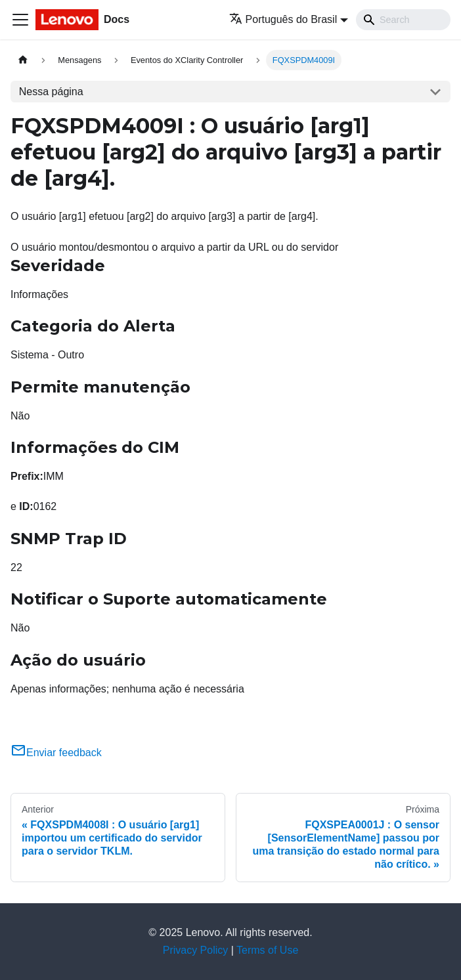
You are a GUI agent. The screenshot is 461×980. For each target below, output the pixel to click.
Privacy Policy (196, 950)
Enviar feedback (56, 753)
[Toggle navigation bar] (20, 20)
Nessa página (51, 92)
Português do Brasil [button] (283, 19)
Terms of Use (267, 950)
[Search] (403, 20)
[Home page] (23, 60)
